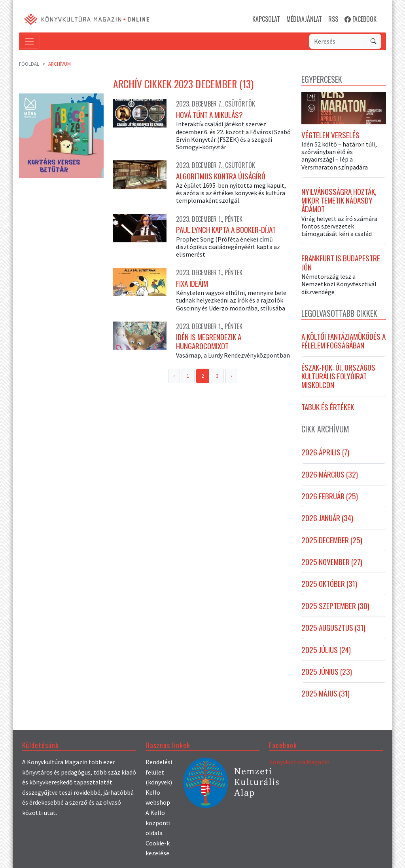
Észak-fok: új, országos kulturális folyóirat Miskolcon (338, 376)
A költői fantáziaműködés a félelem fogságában (343, 341)
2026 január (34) (327, 518)
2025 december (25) (332, 540)
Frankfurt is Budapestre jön (341, 263)
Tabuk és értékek (328, 407)
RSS (333, 19)
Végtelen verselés (330, 135)
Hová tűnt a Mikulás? (209, 115)
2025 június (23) (327, 672)
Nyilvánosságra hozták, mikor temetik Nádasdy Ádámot (339, 201)
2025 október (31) (329, 584)
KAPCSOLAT (266, 19)
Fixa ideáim (192, 284)
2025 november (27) (332, 562)
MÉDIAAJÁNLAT (304, 19)
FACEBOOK (361, 19)
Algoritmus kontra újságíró (221, 176)
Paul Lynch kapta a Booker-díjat (226, 230)
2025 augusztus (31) (333, 628)
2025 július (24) (326, 650)
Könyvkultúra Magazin (299, 762)
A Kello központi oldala (158, 823)
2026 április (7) (325, 452)
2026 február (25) (330, 496)
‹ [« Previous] (174, 376)
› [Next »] (231, 376)
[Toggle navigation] (29, 41)
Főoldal (29, 64)
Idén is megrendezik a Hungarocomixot (209, 342)
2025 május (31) (326, 693)
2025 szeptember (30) (335, 606)
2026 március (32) (330, 474)
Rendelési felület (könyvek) (159, 772)
